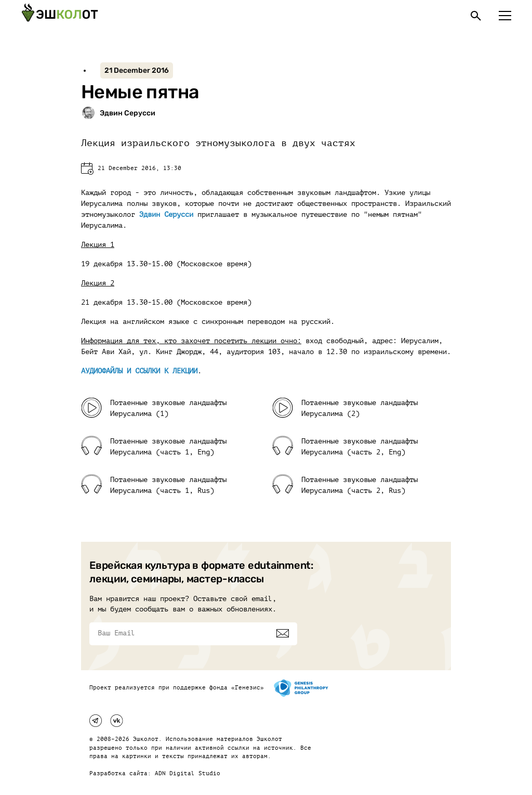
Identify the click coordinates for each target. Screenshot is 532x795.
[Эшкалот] (60, 16)
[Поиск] (476, 16)
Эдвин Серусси (166, 214)
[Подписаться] (283, 633)
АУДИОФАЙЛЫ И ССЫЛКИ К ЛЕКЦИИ (139, 371)
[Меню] (505, 16)
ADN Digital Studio (188, 773)
